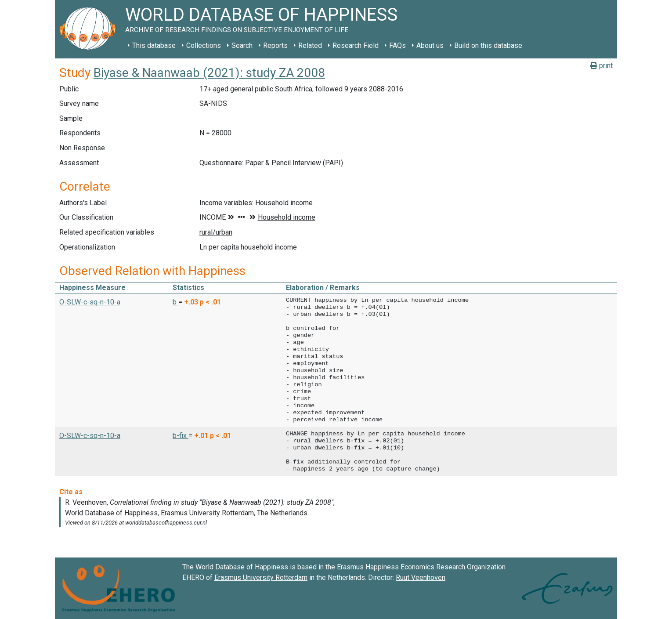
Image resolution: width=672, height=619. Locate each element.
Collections (204, 45)
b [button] (175, 302)
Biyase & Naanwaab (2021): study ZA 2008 (209, 73)
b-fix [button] (181, 436)
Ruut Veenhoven (421, 577)
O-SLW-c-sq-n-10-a (90, 302)
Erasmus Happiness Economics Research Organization (421, 567)
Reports (275, 45)
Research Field (356, 45)
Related (310, 45)
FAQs (397, 45)
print (602, 66)
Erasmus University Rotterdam (261, 577)
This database (154, 45)
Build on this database (488, 45)
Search (242, 45)
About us (430, 45)
